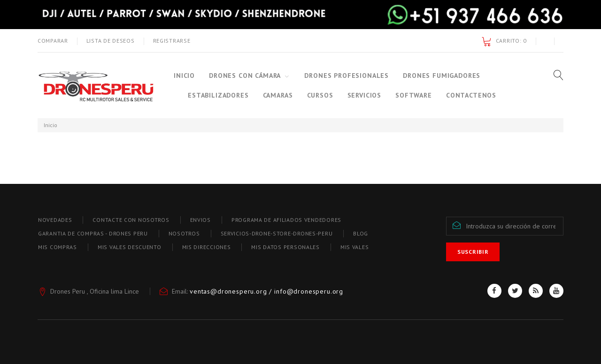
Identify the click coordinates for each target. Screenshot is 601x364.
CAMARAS (278, 95)
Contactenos (471, 95)
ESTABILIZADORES (218, 95)
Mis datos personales (285, 247)
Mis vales (354, 247)
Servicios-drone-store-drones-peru (277, 233)
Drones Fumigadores (442, 76)
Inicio (184, 76)
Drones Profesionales (347, 76)
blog (361, 233)
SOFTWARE (414, 95)
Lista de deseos (111, 41)
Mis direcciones (207, 247)
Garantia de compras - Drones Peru (93, 233)
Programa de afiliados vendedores (286, 220)
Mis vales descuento (130, 247)
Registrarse (172, 41)
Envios (200, 220)
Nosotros (184, 233)
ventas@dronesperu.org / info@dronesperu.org (266, 291)
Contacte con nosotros (131, 220)
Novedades (55, 220)
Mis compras (58, 247)
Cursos (320, 95)
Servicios (365, 95)
